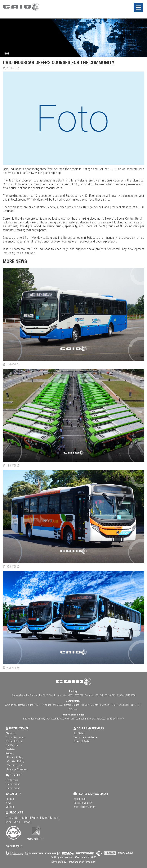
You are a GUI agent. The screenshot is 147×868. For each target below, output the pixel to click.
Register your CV (83, 803)
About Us (11, 733)
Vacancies (80, 799)
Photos (10, 799)
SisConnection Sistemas (81, 862)
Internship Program (84, 807)
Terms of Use (15, 765)
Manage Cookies (17, 769)
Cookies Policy (16, 761)
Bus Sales (79, 733)
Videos (10, 807)
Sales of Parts (81, 741)
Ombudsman (13, 784)
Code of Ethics (14, 741)
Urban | (27, 822)
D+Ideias (11, 749)
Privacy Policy (15, 757)
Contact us (12, 780)
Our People (12, 745)
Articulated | (13, 818)
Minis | (18, 822)
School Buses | (31, 818)
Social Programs (15, 737)
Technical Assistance (86, 737)
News (9, 803)
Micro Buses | (51, 818)
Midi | (9, 822)
